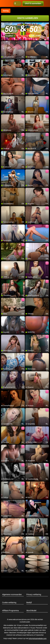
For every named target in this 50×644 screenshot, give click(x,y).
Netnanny (30, 635)
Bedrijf (29, 603)
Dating (6, 11)
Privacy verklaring (34, 594)
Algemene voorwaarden (12, 594)
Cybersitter (40, 635)
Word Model (31, 611)
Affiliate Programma (10, 611)
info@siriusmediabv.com (38, 639)
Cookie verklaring (9, 603)
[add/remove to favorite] (3, 43)
